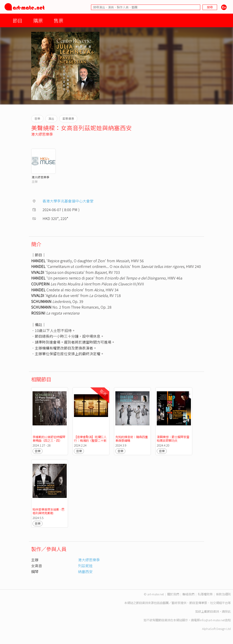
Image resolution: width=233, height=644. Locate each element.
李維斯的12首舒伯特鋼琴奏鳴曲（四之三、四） (49, 439)
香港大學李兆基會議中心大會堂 (68, 201)
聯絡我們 (188, 594)
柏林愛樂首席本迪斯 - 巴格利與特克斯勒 (48, 511)
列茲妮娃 (85, 566)
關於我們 (173, 594)
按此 (228, 611)
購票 (38, 20)
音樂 (38, 451)
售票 (58, 20)
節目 (18, 20)
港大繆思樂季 (42, 134)
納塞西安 (85, 572)
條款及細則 (223, 594)
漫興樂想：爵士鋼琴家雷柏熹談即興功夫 (173, 439)
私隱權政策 (205, 594)
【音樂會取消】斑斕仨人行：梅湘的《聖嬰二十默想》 (90, 441)
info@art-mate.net (212, 620)
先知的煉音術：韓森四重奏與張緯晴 (132, 439)
